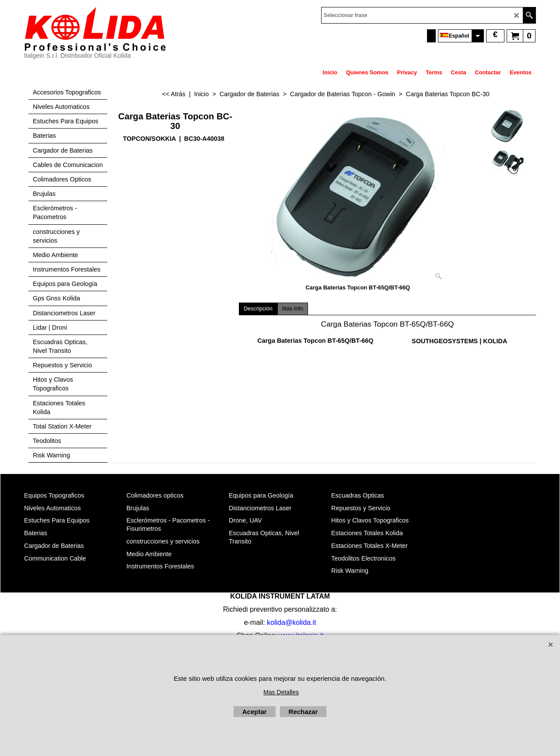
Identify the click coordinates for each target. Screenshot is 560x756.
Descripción (258, 309)
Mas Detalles (281, 692)
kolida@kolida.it (291, 622)
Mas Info (293, 309)
